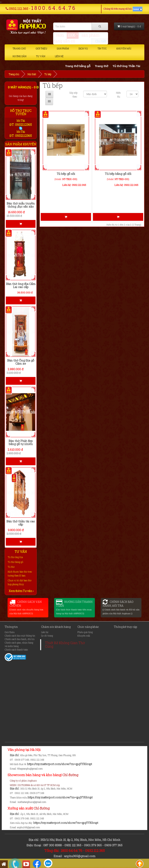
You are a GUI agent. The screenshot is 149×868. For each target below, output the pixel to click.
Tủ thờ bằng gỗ (16, 562)
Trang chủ (19, 48)
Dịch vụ (83, 48)
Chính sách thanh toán (16, 650)
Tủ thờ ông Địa (15, 557)
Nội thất (32, 74)
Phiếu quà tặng (85, 632)
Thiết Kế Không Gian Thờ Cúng (65, 645)
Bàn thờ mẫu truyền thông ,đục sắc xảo (21, 205)
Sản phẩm (63, 48)
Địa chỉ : (15, 755)
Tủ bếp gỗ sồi (66, 174)
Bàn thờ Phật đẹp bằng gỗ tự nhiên (21, 442)
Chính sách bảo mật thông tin (20, 636)
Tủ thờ (11, 567)
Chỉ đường (70, 775)
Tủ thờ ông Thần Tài (130, 66)
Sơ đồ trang (47, 636)
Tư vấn (41, 56)
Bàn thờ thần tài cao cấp (21, 523)
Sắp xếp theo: (73, 95)
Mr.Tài (21, 121)
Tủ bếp (48, 74)
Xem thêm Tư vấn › (21, 591)
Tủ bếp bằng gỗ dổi (118, 174)
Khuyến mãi (124, 48)
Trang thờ (105, 66)
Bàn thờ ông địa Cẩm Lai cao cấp (21, 285)
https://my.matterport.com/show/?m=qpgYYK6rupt (60, 764)
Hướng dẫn (19, 56)
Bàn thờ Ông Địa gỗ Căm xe (21, 362)
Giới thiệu (41, 48)
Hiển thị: (118, 95)
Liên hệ (59, 56)
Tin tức (102, 48)
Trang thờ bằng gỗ (81, 66)
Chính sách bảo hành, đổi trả (20, 639)
